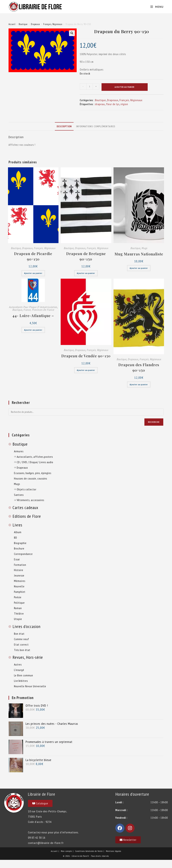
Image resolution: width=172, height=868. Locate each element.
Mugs (144, 248)
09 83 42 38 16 (37, 838)
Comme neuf (22, 639)
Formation (20, 565)
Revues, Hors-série (28, 657)
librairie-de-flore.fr (80, 856)
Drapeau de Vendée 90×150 (86, 356)
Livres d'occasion (27, 626)
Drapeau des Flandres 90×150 (139, 367)
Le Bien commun (24, 675)
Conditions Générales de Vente (89, 851)
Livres (17, 525)
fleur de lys (113, 104)
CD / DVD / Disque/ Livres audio (34, 462)
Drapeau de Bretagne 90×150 (86, 256)
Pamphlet (20, 592)
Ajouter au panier (125, 87)
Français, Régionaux (53, 24)
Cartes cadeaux (25, 508)
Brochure (19, 548)
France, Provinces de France (39, 310)
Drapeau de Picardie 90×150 (33, 256)
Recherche (154, 422)
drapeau (100, 104)
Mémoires (20, 581)
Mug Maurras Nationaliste (139, 254)
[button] (72, 33)
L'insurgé (19, 670)
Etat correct (21, 644)
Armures (19, 451)
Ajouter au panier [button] (33, 273)
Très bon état (22, 650)
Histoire (19, 570)
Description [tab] (64, 126)
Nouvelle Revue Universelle (30, 686)
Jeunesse (19, 575)
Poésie (18, 597)
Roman (18, 608)
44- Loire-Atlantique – (33, 316)
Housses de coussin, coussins (31, 478)
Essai (17, 559)
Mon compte (66, 851)
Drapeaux (35, 24)
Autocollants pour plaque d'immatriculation (33, 307)
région (124, 104)
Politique (19, 603)
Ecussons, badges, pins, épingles (33, 473)
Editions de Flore (27, 516)
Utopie (18, 619)
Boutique (23, 24)
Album (18, 532)
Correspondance (23, 554)
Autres (18, 664)
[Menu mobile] (156, 7)
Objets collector (25, 489)
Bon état (19, 634)
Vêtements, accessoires (29, 500)
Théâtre (19, 613)
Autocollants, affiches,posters (33, 457)
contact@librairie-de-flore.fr (46, 843)
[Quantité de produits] (90, 86)
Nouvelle (19, 586)
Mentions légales (114, 851)
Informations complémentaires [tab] (96, 126)
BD (16, 538)
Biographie (20, 543)
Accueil (12, 24)
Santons (19, 495)
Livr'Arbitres (21, 681)
